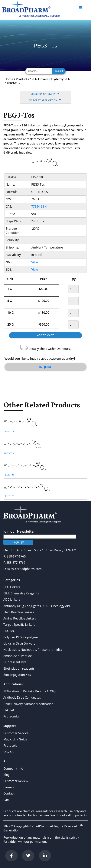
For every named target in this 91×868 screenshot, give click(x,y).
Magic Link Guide (15, 739)
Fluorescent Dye (15, 662)
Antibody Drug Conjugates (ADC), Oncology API (37, 606)
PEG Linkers (40, 79)
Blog (6, 775)
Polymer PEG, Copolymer (21, 637)
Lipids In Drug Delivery (19, 643)
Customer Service (16, 733)
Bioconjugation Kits (17, 675)
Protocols (10, 746)
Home (9, 79)
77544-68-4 (39, 206)
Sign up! (18, 542)
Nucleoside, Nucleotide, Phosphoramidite (33, 650)
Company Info (13, 769)
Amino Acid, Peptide (18, 656)
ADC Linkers (12, 600)
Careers (9, 787)
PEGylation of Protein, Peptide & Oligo (30, 691)
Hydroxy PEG (61, 79)
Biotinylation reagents (19, 668)
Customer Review (16, 781)
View (35, 262)
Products (22, 79)
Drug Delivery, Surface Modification (28, 704)
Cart (6, 800)
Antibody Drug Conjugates (22, 697)
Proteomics (12, 716)
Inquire (45, 367)
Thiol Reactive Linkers (19, 612)
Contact (9, 793)
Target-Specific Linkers (19, 625)
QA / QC (9, 752)
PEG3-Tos (13, 83)
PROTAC (9, 631)
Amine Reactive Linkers (20, 618)
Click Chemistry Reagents (21, 593)
